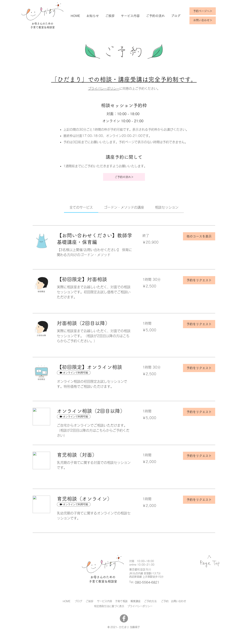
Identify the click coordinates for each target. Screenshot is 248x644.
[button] (199, 236)
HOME (67, 601)
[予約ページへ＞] (203, 11)
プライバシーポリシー (104, 89)
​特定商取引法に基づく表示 (109, 606)
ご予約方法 (150, 601)
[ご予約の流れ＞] (124, 177)
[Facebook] (124, 618)
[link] (81, 207)
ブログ (78, 601)
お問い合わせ (179, 601)
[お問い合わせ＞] (203, 20)
